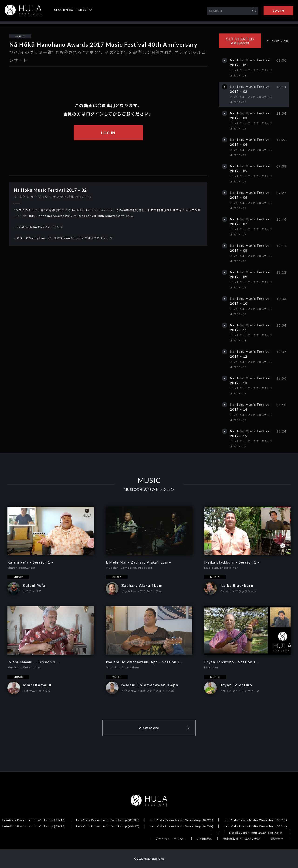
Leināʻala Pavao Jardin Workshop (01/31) (108, 820)
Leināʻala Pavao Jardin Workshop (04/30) (182, 826)
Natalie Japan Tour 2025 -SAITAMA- (256, 833)
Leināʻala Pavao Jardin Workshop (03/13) (255, 820)
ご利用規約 (205, 839)
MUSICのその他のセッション (149, 490)
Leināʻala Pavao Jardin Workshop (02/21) (182, 820)
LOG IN (278, 11)
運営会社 (277, 839)
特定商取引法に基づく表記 (242, 839)
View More (149, 728)
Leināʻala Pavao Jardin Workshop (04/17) (108, 826)
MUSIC (20, 36)
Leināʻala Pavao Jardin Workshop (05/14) (255, 826)
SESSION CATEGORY (70, 10)
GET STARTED (240, 41)
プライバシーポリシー (171, 839)
